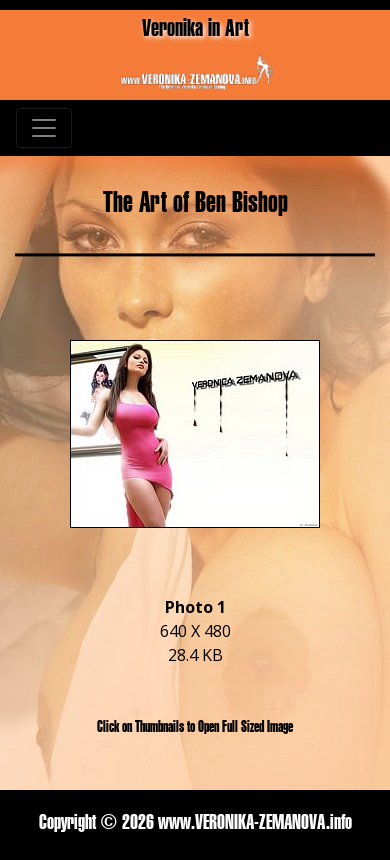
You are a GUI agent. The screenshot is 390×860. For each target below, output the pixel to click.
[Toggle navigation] (44, 128)
